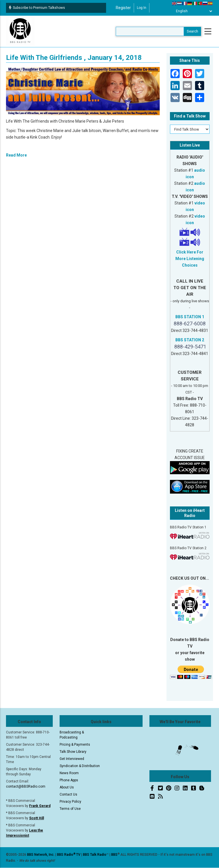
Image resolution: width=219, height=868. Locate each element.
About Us (67, 787)
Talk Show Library (73, 752)
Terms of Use (70, 809)
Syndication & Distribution (80, 766)
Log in (142, 8)
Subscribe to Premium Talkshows (37, 8)
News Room (69, 773)
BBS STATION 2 (190, 340)
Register (123, 8)
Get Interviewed (72, 759)
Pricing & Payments (75, 745)
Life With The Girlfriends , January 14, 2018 (74, 58)
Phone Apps (69, 780)
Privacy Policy (70, 802)
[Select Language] (192, 11)
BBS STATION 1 (190, 317)
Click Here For (190, 252)
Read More (16, 155)
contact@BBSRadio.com (26, 786)
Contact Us (68, 794)
